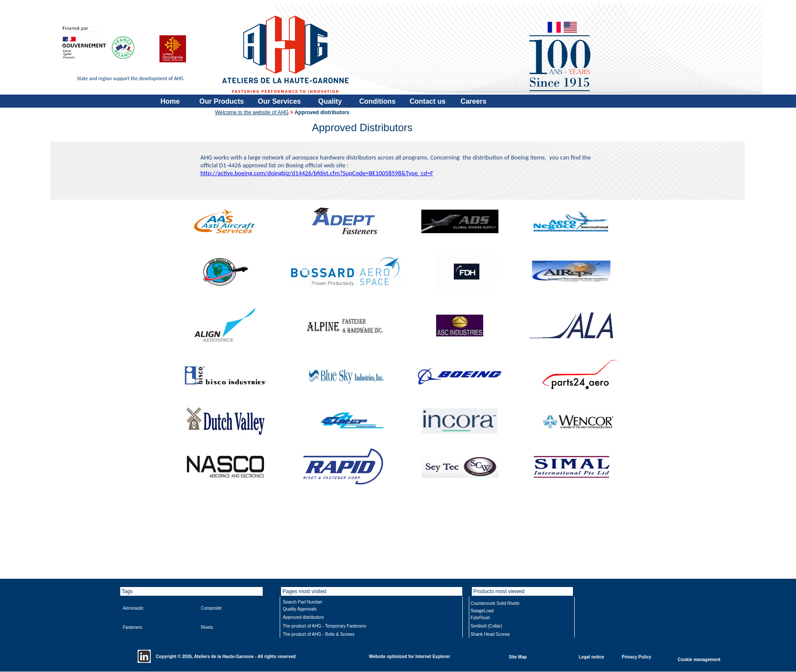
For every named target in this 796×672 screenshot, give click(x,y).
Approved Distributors (362, 127)
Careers (474, 101)
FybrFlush (480, 618)
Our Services (279, 101)
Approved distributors (303, 617)
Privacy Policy (637, 657)
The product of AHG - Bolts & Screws (319, 634)
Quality (330, 101)
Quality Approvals (300, 609)
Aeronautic (133, 608)
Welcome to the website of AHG (252, 112)
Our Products (222, 101)
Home (170, 101)
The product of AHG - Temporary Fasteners (325, 626)
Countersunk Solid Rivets (495, 603)
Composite (211, 608)
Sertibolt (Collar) (486, 626)
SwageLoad (482, 611)
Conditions (377, 101)
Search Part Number (303, 602)
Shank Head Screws (490, 634)
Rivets (207, 627)
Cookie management (699, 659)
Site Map (518, 657)
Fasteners (132, 627)
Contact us (428, 101)
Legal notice (591, 657)
